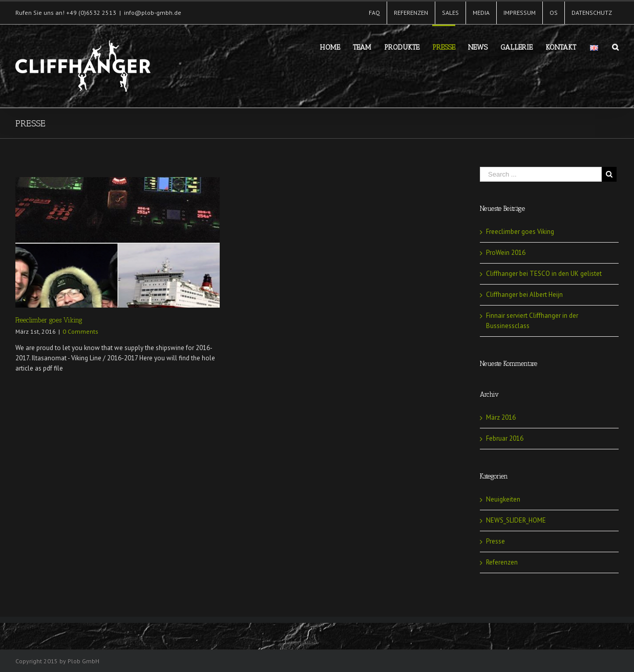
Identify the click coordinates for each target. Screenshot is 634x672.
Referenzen (502, 562)
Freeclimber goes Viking (49, 320)
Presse (495, 541)
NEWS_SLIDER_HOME (516, 520)
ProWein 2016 (506, 253)
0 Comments (80, 331)
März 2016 (501, 417)
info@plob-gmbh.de (153, 13)
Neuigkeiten (503, 499)
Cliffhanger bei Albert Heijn (524, 295)
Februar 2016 (505, 438)
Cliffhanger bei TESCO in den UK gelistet (544, 274)
